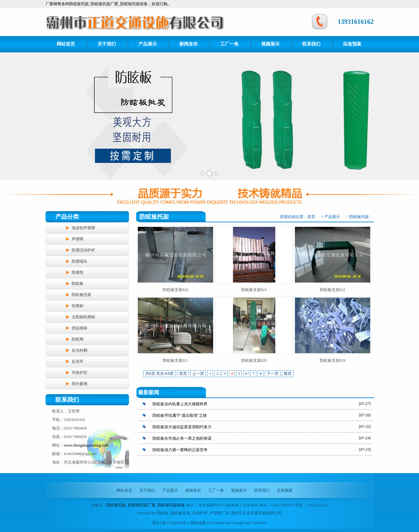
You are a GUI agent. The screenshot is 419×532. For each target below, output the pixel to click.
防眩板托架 (82, 295)
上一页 (198, 374)
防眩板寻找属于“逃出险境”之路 (180, 415)
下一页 (273, 374)
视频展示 (270, 44)
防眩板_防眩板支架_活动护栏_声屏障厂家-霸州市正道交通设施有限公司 (219, 513)
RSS (210, 523)
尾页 (288, 374)
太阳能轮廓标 (83, 317)
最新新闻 (149, 392)
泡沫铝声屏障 (83, 228)
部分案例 (80, 384)
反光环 (78, 361)
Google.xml (242, 523)
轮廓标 (78, 306)
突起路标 (80, 328)
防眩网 (78, 339)
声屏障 (78, 239)
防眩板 (78, 284)
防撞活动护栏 (83, 250)
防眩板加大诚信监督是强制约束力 (182, 427)
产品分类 (67, 217)
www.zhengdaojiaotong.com (86, 445)
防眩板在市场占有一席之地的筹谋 (182, 438)
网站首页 (66, 44)
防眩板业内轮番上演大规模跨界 (180, 404)
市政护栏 (80, 373)
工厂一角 (229, 44)
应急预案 (352, 44)
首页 (311, 217)
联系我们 (311, 44)
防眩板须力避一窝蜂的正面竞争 (180, 450)
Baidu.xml (223, 523)
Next (410, 116)
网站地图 (198, 523)
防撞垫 (78, 272)
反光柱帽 (80, 350)
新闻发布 (189, 44)
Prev (9, 116)
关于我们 (107, 44)
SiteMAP (259, 523)
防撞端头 (80, 261)
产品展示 (148, 44)
